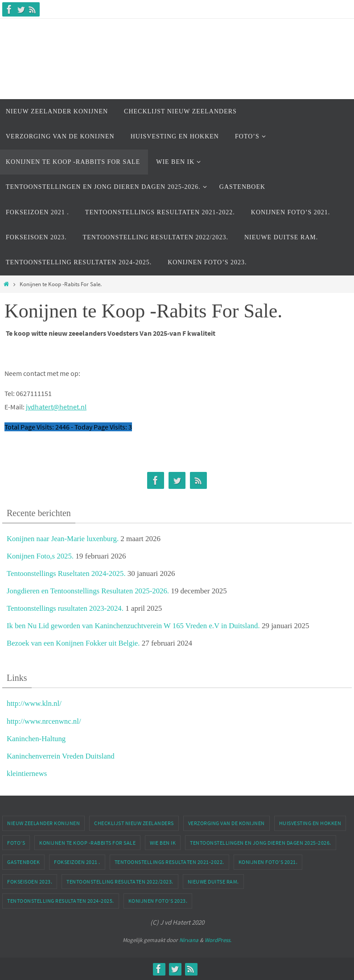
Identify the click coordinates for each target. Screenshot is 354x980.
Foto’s (16, 843)
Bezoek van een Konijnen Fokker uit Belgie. (74, 643)
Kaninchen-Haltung (37, 739)
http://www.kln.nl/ (35, 703)
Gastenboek (23, 862)
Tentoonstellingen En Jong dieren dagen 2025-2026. (261, 843)
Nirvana (189, 940)
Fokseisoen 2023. (30, 882)
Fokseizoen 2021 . (77, 862)
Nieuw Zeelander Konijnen (43, 823)
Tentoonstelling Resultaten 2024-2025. (61, 901)
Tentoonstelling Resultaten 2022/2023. (120, 882)
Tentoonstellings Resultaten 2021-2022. (169, 862)
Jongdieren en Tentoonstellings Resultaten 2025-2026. (89, 591)
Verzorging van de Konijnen (226, 823)
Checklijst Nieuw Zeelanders (134, 823)
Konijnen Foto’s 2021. (268, 862)
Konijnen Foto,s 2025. (41, 556)
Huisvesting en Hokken (310, 823)
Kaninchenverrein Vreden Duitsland (61, 756)
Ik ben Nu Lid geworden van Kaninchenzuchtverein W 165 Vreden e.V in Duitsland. (135, 626)
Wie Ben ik (163, 843)
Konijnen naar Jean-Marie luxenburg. (64, 539)
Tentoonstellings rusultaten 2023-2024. (66, 608)
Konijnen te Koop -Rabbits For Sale (87, 843)
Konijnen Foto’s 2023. (158, 901)
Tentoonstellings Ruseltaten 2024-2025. (67, 573)
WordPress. (218, 940)
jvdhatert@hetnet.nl (56, 407)
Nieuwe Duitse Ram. (213, 882)
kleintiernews (27, 774)
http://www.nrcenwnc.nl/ (44, 721)
